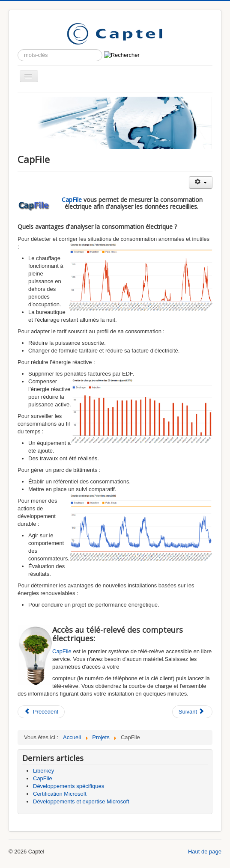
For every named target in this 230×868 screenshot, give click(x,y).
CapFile (72, 200)
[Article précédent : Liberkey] (41, 712)
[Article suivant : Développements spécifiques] (192, 712)
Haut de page (205, 852)
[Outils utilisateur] (201, 182)
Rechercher (18, 49)
